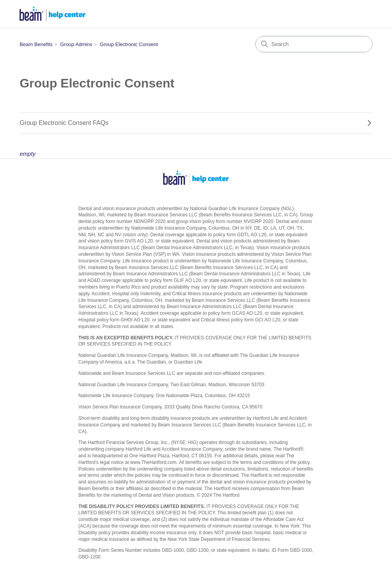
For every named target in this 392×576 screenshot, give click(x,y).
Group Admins (76, 44)
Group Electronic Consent (129, 44)
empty (28, 154)
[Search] (314, 44)
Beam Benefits (36, 44)
